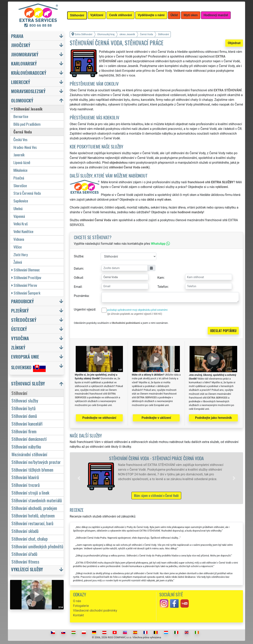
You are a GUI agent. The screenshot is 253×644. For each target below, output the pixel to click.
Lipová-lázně (22, 162)
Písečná (19, 178)
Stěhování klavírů (25, 477)
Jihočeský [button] (21, 45)
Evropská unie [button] (25, 356)
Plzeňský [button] (20, 310)
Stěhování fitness (25, 561)
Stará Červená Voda (27, 193)
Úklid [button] (174, 15)
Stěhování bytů (24, 408)
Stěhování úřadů (24, 554)
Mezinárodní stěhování (29, 454)
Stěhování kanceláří (27, 424)
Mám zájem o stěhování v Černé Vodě (156, 496)
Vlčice (18, 247)
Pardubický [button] (22, 301)
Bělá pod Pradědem (27, 124)
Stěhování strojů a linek (30, 492)
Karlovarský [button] (24, 63)
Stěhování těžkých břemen (32, 470)
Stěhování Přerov (24, 285)
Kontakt (79, 615)
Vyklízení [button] (97, 15)
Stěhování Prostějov (26, 277)
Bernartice (21, 116)
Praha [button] (17, 36)
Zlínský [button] (18, 347)
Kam (161, 278)
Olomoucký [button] (22, 100)
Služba (79, 256)
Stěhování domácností (29, 439)
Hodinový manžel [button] (216, 15)
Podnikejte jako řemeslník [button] (213, 418)
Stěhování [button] (77, 15)
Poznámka (81, 296)
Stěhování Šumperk (26, 293)
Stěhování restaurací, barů (32, 523)
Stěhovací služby (25, 400)
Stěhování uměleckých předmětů (37, 546)
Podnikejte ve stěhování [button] (99, 418)
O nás (77, 601)
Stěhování (19, 393)
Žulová (18, 262)
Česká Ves (20, 139)
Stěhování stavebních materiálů (37, 500)
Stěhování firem (24, 431)
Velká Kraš (21, 224)
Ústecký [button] (19, 329)
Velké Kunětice (23, 231)
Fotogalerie (81, 606)
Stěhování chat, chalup (30, 539)
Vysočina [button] (20, 338)
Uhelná (18, 208)
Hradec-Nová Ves (25, 147)
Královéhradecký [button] (29, 73)
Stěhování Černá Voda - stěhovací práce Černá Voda (156, 458)
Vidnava (19, 239)
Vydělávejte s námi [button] (151, 15)
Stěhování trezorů (26, 485)
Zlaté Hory (21, 254)
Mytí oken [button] (191, 15)
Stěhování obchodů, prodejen (34, 508)
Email (78, 287)
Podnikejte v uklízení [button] (156, 418)
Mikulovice (20, 170)
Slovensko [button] (28, 367)
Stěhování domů (24, 416)
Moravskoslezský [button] (28, 91)
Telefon (163, 287)
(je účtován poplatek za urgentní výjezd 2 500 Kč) (135, 314)
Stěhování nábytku (26, 446)
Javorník (19, 155)
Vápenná (19, 216)
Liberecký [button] (21, 82)
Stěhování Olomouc (26, 270)
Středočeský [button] (24, 320)
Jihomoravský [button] (25, 54)
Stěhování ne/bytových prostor (36, 462)
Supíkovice (21, 201)
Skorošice (20, 186)
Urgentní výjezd (85, 309)
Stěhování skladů (25, 531)
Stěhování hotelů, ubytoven (33, 515)
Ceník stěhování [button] (120, 15)
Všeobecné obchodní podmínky (95, 610)
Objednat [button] (234, 43)
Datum (79, 269)
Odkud (78, 278)
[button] (79, 478)
